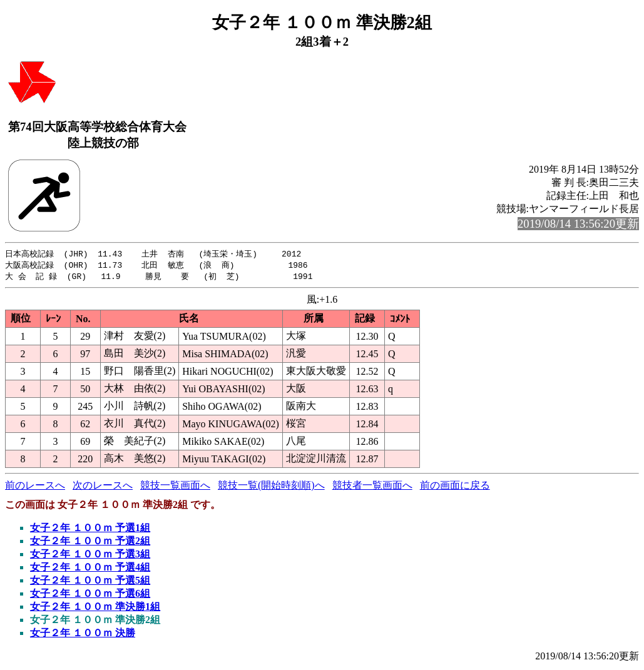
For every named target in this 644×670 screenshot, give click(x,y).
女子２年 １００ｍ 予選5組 (90, 582)
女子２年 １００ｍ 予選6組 (90, 595)
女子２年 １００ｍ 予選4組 (90, 569)
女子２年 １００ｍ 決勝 (83, 635)
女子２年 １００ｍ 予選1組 (90, 530)
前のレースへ (35, 487)
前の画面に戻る (455, 487)
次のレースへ (103, 487)
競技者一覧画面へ (372, 487)
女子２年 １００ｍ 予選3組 (90, 556)
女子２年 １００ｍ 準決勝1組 (95, 608)
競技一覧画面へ (175, 487)
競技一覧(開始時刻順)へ (271, 487)
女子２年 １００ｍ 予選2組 (90, 543)
